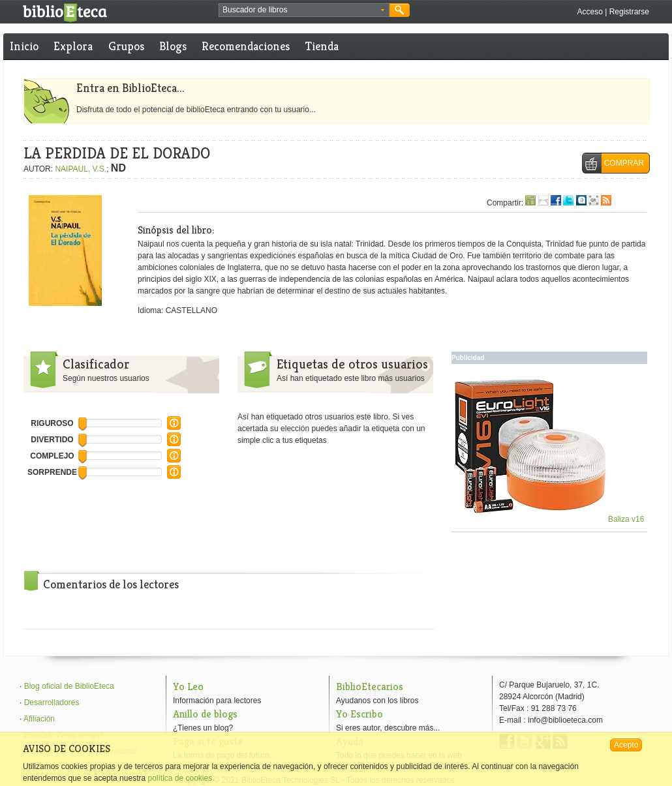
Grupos (126, 46)
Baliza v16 (550, 519)
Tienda (322, 46)
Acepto (626, 745)
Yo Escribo (359, 714)
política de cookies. (181, 778)
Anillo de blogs (205, 714)
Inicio (24, 46)
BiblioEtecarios (370, 687)
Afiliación (39, 719)
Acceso (589, 12)
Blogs (173, 46)
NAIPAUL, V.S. (81, 169)
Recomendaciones (246, 46)
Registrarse (629, 12)
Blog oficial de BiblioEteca (69, 686)
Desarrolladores (52, 703)
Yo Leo (188, 687)
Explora (73, 46)
